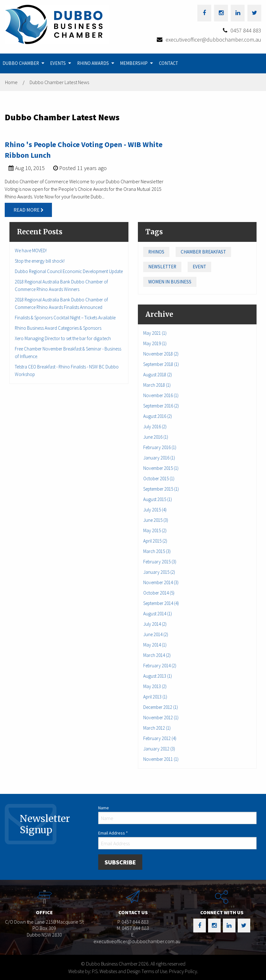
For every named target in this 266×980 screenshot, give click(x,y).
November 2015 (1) (161, 468)
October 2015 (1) (159, 479)
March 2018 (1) (157, 385)
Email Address (113, 833)
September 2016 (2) (161, 406)
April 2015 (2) (155, 541)
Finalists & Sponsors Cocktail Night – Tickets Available (65, 318)
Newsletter (162, 267)
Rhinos (156, 252)
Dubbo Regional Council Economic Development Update (69, 271)
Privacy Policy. (184, 971)
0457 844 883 (246, 30)
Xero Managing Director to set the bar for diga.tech (63, 338)
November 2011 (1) (161, 759)
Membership (134, 63)
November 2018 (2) (161, 354)
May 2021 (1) (155, 333)
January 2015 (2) (159, 572)
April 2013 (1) (155, 697)
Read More (28, 210)
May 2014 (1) (155, 645)
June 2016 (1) (156, 437)
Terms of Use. (155, 971)
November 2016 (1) (161, 395)
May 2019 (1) (155, 343)
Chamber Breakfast (203, 252)
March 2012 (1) (157, 728)
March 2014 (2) (157, 655)
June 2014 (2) (156, 634)
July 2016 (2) (155, 427)
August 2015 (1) (158, 499)
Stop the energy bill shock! (40, 261)
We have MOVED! (31, 251)
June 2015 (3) (156, 520)
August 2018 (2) (158, 375)
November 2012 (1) (161, 718)
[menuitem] (24, 63)
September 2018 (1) (161, 364)
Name (104, 808)
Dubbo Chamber (21, 63)
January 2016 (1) (159, 458)
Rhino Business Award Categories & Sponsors (58, 328)
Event (199, 267)
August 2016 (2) (158, 416)
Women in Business (170, 282)
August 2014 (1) (158, 614)
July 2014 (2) (155, 624)
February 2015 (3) (160, 562)
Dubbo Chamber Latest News (59, 82)
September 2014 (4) (161, 603)
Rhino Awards (93, 63)
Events (58, 63)
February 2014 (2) (160, 666)
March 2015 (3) (157, 551)
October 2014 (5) (159, 593)
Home (11, 82)
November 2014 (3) (161, 582)
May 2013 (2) (155, 686)
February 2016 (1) (160, 447)
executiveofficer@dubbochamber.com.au (213, 40)
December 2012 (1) (161, 707)
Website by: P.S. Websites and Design (104, 971)
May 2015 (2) (155, 530)
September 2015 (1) (161, 489)
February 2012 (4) (160, 738)
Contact (169, 63)
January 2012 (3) (159, 749)
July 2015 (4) (155, 510)
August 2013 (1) (158, 676)
